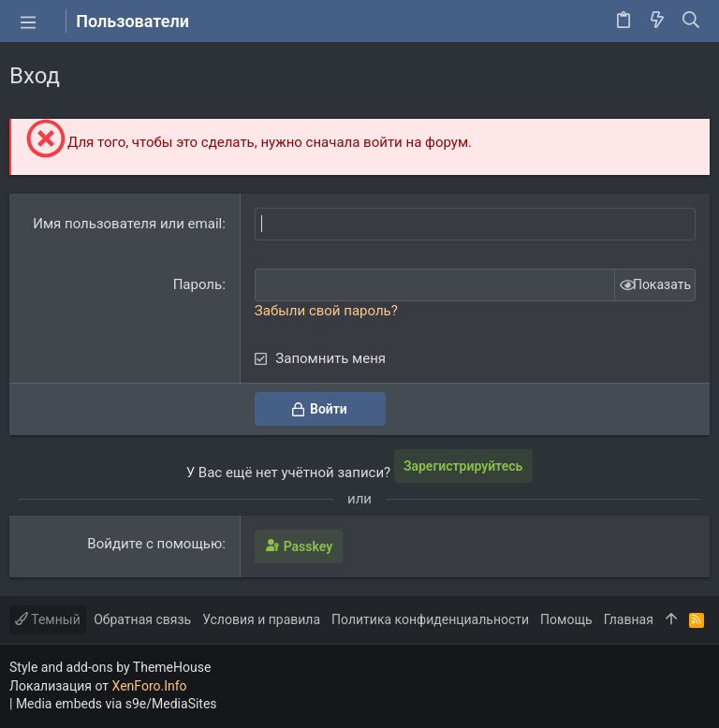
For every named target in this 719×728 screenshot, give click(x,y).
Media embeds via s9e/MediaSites (117, 704)
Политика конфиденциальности (430, 619)
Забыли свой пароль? (326, 311)
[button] (28, 22)
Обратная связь (142, 619)
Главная (629, 619)
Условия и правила (261, 619)
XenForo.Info (150, 686)
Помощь (566, 619)
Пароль (198, 284)
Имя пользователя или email (127, 224)
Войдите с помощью (154, 544)
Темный (48, 619)
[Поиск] (691, 22)
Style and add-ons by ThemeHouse (110, 667)
